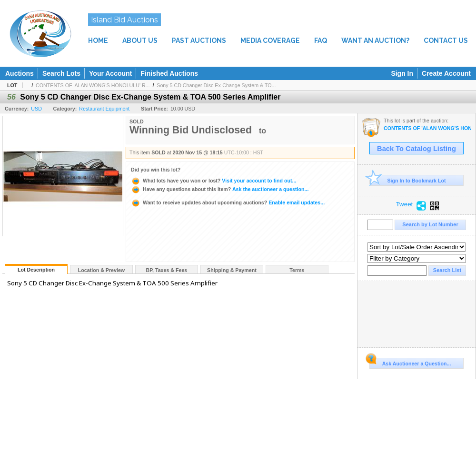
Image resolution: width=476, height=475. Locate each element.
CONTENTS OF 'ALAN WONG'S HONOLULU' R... (93, 85)
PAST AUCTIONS (199, 40)
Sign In (402, 73)
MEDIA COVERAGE (270, 40)
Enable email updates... (228, 202)
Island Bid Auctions (124, 20)
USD (36, 109)
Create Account (446, 73)
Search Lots (61, 73)
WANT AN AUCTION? (375, 40)
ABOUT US (140, 40)
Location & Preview (101, 270)
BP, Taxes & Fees (167, 270)
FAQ (321, 40)
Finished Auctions (169, 73)
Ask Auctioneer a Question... (410, 362)
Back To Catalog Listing (416, 149)
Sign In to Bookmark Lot (408, 180)
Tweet (405, 204)
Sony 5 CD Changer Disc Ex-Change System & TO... (216, 85)
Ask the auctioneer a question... (220, 189)
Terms (297, 270)
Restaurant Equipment (104, 109)
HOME (98, 40)
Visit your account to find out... (213, 181)
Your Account (110, 73)
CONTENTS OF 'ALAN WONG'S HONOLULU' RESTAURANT (427, 128)
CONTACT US (446, 40)
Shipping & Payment (232, 270)
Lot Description (36, 270)
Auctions (20, 73)
